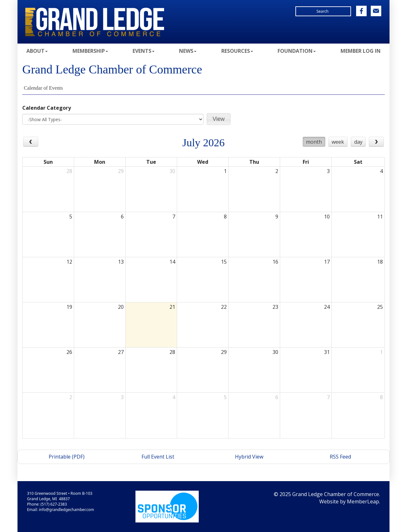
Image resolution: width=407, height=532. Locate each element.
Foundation (297, 51)
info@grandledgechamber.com (66, 510)
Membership (90, 51)
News (188, 51)
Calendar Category (47, 108)
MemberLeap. (363, 501)
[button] (219, 119)
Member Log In (361, 51)
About (37, 51)
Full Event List (158, 457)
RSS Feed (340, 457)
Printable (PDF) (67, 457)
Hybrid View (249, 457)
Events (144, 51)
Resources (237, 51)
